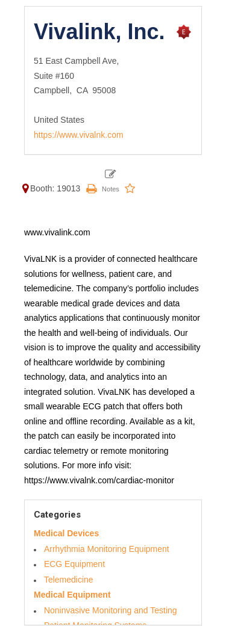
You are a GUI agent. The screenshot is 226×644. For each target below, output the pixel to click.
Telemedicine (69, 580)
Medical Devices (66, 533)
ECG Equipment (74, 564)
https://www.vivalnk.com (79, 135)
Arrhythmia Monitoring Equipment (107, 549)
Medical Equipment (72, 595)
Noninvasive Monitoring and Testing (111, 610)
